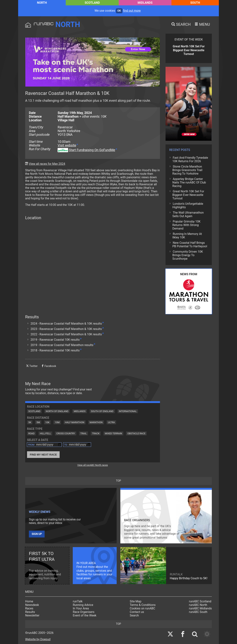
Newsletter (32, 615)
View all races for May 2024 (47, 164)
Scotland (92, 3)
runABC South (198, 612)
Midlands (145, 3)
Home (29, 601)
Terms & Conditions (143, 605)
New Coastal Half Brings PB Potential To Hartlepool (190, 245)
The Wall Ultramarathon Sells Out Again (188, 214)
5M (38, 422)
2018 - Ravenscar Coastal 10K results (55, 350)
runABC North (198, 605)
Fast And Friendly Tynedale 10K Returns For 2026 (190, 159)
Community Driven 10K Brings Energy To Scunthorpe (188, 255)
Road (31, 433)
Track (96, 433)
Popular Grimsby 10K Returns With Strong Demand (186, 225)
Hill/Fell (45, 433)
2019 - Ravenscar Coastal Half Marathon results (62, 345)
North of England (57, 411)
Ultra (111, 422)
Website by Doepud (38, 639)
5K (30, 422)
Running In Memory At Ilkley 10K (187, 236)
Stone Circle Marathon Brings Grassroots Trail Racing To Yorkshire (187, 170)
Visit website (67, 145)
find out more (132, 11)
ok (119, 11)
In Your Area (81, 608)
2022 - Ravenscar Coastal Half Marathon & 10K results (66, 334)
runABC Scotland (200, 601)
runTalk (78, 601)
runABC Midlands (200, 608)
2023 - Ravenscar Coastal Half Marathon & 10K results (66, 329)
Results (30, 612)
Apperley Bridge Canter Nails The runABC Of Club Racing (189, 182)
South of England (102, 411)
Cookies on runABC (142, 608)
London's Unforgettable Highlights (188, 205)
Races (29, 608)
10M (57, 422)
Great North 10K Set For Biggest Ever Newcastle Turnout (188, 195)
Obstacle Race (136, 433)
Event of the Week (85, 615)
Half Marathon (75, 422)
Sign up (37, 534)
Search (134, 615)
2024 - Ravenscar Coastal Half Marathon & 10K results (66, 324)
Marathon (96, 422)
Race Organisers (84, 612)
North (42, 3)
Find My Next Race (43, 455)
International (128, 411)
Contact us (137, 612)
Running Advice (83, 605)
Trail (84, 433)
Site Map (136, 601)
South (195, 3)
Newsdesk (32, 605)
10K (47, 422)
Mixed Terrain (113, 433)
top (118, 481)
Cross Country (66, 433)
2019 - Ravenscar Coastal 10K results (55, 340)
